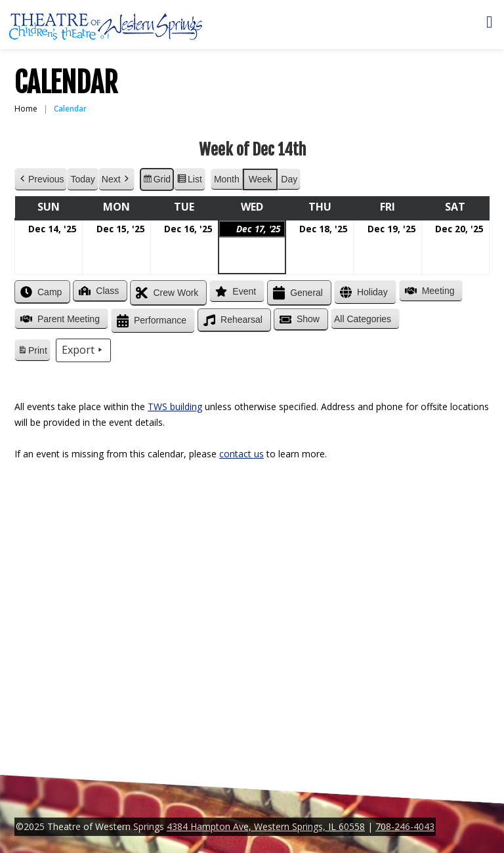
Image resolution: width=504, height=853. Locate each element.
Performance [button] (150, 321)
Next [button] (116, 179)
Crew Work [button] (166, 293)
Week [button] (261, 179)
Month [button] (227, 179)
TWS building (175, 406)
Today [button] (82, 179)
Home (26, 109)
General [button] (297, 293)
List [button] (189, 181)
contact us (241, 454)
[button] (365, 319)
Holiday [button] (363, 292)
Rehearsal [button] (232, 320)
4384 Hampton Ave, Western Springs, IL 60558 (266, 826)
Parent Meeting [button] (59, 319)
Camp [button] (40, 292)
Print (32, 352)
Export (83, 350)
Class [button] (97, 291)
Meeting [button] (429, 291)
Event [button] (234, 291)
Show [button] (298, 320)
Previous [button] (41, 179)
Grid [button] (157, 181)
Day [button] (289, 179)
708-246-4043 (405, 826)
